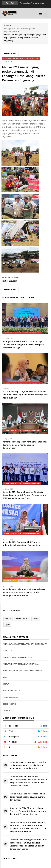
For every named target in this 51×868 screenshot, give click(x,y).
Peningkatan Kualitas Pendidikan (17, 657)
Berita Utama (10, 53)
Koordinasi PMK (10, 704)
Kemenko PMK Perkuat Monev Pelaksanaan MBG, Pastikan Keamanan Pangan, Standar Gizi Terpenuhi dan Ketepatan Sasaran (28, 781)
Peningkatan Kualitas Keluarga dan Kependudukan (21, 58)
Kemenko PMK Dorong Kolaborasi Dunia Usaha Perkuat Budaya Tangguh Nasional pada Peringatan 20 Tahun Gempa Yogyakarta (28, 844)
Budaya (6, 684)
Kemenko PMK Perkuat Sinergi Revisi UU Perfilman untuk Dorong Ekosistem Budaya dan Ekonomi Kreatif (28, 765)
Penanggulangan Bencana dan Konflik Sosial (23, 671)
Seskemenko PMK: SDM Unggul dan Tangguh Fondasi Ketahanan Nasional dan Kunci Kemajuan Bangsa (28, 811)
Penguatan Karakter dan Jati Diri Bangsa (21, 664)
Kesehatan (7, 651)
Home (7, 25)
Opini (7, 624)
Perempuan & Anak (10, 581)
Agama (6, 677)
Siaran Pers (8, 711)
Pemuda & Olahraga (11, 691)
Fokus (36, 619)
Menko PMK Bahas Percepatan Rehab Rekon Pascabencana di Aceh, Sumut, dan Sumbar (27, 797)
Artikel (8, 619)
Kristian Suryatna (9, 281)
